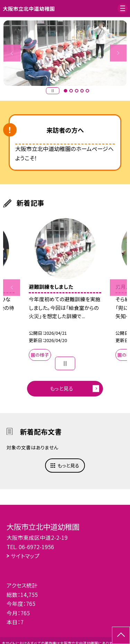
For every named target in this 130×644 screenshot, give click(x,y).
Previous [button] (12, 53)
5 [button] (87, 91)
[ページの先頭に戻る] (121, 635)
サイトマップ (25, 556)
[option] (65, 53)
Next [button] (118, 53)
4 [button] (82, 91)
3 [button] (77, 91)
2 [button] (71, 91)
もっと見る (62, 388)
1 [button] (66, 91)
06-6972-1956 (36, 547)
